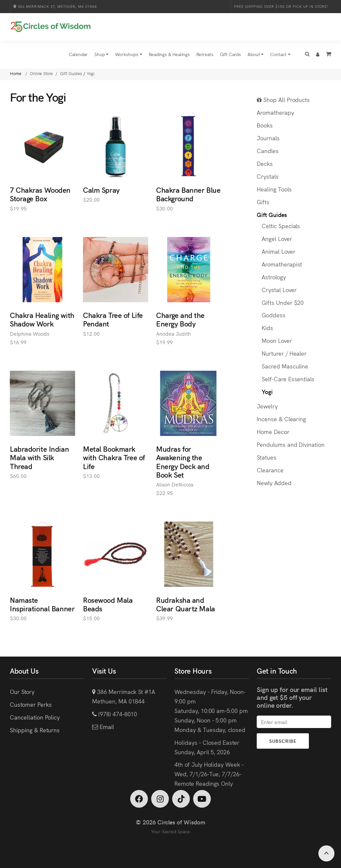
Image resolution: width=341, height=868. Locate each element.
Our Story (22, 692)
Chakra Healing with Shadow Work (42, 319)
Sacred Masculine (285, 366)
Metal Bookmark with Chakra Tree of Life (114, 458)
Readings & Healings (169, 54)
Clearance (270, 470)
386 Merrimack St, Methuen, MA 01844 (55, 6)
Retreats (205, 54)
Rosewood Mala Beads (108, 604)
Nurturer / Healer (284, 354)
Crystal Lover (279, 290)
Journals (268, 138)
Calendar (78, 54)
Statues (267, 457)
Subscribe (283, 741)
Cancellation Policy (35, 717)
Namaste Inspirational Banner (42, 604)
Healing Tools (274, 189)
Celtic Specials (281, 226)
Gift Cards (231, 54)
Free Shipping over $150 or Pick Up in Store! (281, 6)
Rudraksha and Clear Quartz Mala (186, 604)
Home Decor (273, 432)
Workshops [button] (127, 54)
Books (265, 125)
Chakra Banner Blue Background (188, 194)
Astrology (274, 277)
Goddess (274, 315)
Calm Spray (101, 190)
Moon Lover (277, 341)
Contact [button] (278, 54)
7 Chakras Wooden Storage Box (40, 194)
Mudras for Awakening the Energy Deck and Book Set (183, 462)
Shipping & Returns (35, 730)
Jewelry (267, 406)
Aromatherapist (282, 264)
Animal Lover (279, 252)
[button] (307, 55)
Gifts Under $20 (283, 302)
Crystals (268, 177)
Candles (268, 151)
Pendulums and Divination (291, 445)
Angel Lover (277, 239)
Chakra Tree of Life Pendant (113, 319)
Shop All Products (283, 100)
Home (16, 74)
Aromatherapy (275, 113)
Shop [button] (100, 54)
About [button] (254, 54)
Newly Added (274, 483)
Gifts (263, 202)
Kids (267, 328)
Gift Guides (272, 215)
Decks (265, 164)
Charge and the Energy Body (180, 319)
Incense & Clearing (281, 419)
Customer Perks (31, 705)
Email (106, 727)
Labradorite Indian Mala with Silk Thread (39, 458)
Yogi (267, 392)
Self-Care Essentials (288, 379)
